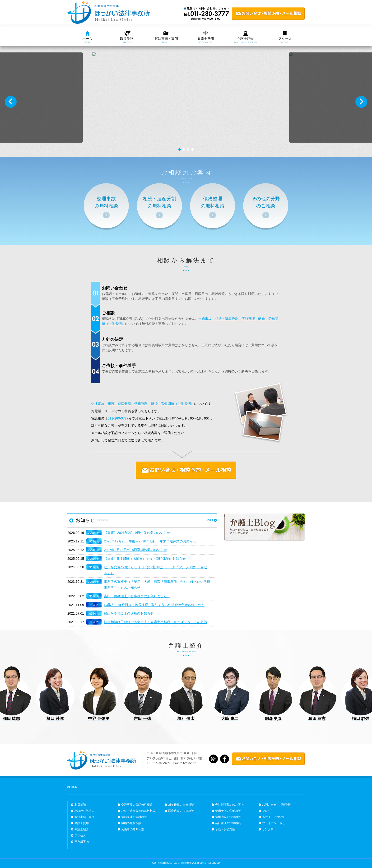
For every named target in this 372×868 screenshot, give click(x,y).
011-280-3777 (118, 418)
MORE (209, 520)
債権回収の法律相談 (228, 817)
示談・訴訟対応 (225, 829)
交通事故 (205, 319)
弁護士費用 (206, 39)
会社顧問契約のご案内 (229, 805)
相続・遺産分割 (227, 319)
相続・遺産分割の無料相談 (138, 811)
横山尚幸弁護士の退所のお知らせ (129, 613)
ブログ (94, 605)
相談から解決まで (186, 260)
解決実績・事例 (166, 39)
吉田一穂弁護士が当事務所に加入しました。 (137, 596)
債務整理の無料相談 (134, 817)
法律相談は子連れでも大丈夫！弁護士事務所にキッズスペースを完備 (155, 622)
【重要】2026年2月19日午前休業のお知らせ (137, 533)
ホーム (87, 39)
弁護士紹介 (245, 39)
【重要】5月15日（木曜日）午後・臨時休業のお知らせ (145, 559)
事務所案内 (82, 842)
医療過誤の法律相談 (181, 811)
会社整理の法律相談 (228, 823)
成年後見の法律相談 (181, 805)
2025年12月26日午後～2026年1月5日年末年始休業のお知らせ (150, 541)
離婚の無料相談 (131, 823)
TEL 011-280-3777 (159, 763)
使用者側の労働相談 (228, 811)
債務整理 (248, 319)
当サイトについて (274, 817)
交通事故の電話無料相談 (137, 805)
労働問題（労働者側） (177, 404)
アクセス (285, 39)
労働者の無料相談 (133, 829)
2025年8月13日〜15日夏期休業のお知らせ (135, 550)
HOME (75, 787)
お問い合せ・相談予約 (276, 805)
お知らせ (94, 533)
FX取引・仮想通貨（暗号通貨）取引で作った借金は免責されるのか (154, 605)
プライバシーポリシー (276, 823)
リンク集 (268, 829)
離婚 (261, 319)
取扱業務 (127, 39)
